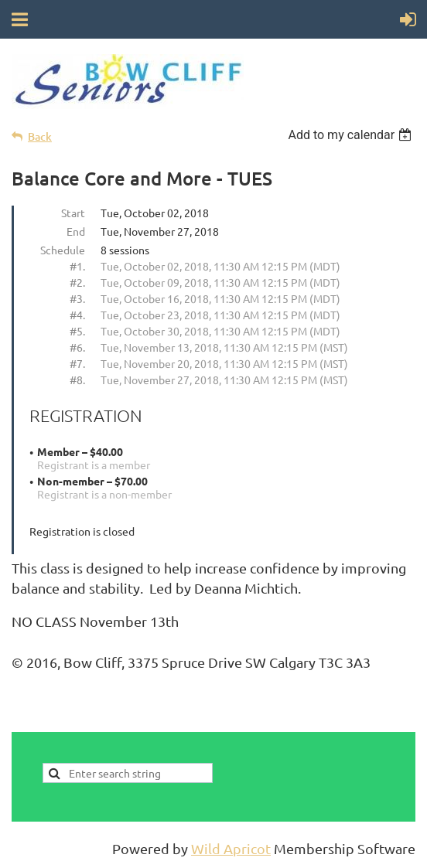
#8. (77, 380)
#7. (77, 363)
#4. (77, 315)
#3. (77, 298)
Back (40, 136)
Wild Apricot (231, 848)
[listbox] (352, 135)
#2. (77, 282)
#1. (77, 266)
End (76, 231)
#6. (77, 347)
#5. (77, 331)
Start (73, 213)
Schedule (63, 250)
